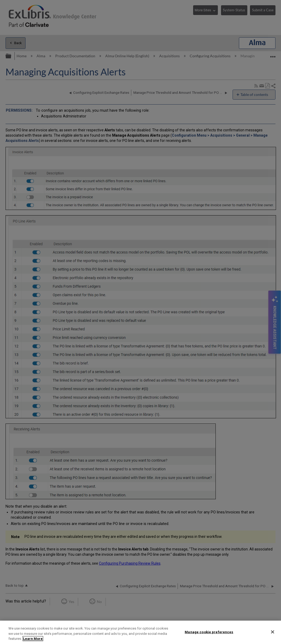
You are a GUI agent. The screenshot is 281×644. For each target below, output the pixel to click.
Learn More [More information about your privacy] (33, 639)
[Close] (273, 632)
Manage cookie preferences (209, 632)
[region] (140, 632)
